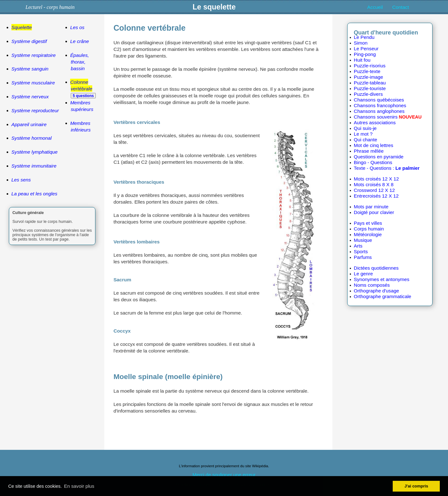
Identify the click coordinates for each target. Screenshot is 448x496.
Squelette (22, 27)
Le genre (363, 274)
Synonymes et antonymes (382, 279)
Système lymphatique (34, 152)
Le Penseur (366, 49)
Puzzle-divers (368, 94)
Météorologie (368, 234)
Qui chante (366, 140)
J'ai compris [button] (416, 486)
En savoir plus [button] (79, 486)
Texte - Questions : (387, 168)
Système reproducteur (35, 110)
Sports (361, 251)
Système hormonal (31, 138)
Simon (361, 43)
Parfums (363, 257)
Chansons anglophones (379, 111)
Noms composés (372, 285)
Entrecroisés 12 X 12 (376, 196)
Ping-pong (365, 54)
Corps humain (369, 229)
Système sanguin (30, 69)
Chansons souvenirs (376, 117)
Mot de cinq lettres (374, 145)
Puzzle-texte (367, 71)
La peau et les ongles (34, 194)
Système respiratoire (33, 55)
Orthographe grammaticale (383, 296)
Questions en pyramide (379, 157)
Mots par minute (371, 207)
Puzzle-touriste (370, 88)
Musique (363, 240)
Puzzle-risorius (370, 66)
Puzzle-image (369, 77)
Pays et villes (368, 223)
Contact (401, 7)
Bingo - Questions (373, 162)
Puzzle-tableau (370, 83)
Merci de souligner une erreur (224, 475)
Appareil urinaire (29, 124)
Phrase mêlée (369, 151)
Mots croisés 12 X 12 (376, 179)
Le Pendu (364, 37)
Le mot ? (363, 134)
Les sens (21, 180)
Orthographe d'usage (376, 291)
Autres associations (375, 122)
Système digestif (29, 41)
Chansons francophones (380, 105)
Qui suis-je (365, 128)
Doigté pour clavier (374, 212)
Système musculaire (33, 83)
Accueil (375, 7)
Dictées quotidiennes (376, 268)
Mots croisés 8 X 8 (374, 184)
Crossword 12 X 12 (374, 190)
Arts (358, 246)
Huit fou (362, 60)
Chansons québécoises (379, 100)
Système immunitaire (34, 166)
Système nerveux (30, 97)
